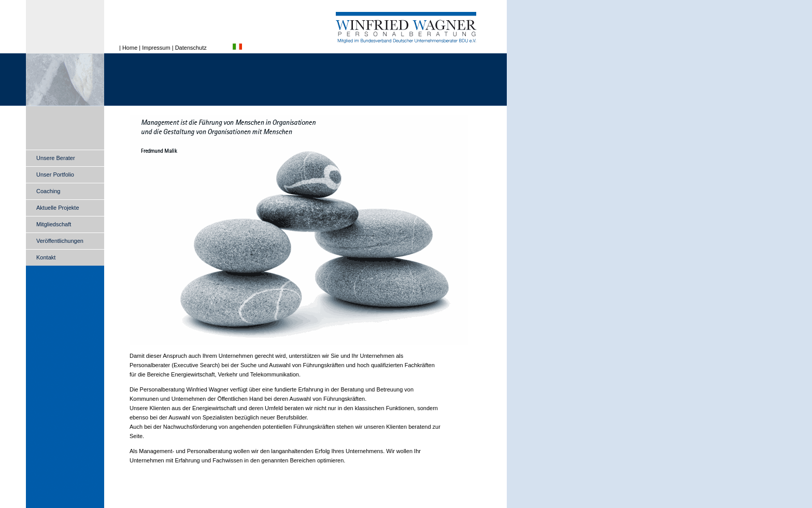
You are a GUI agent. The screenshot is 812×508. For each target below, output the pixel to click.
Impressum (156, 48)
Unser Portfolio (55, 175)
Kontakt (46, 257)
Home (130, 48)
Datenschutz (191, 48)
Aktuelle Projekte (58, 208)
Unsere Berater (56, 158)
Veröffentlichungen (60, 241)
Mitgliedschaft (54, 224)
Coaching (48, 191)
